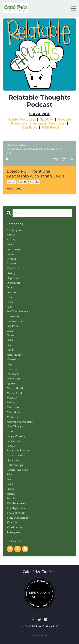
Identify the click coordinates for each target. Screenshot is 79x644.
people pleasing (16, 436)
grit (9, 345)
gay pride (13, 326)
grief (10, 340)
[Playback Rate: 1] (64, 159)
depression (13, 278)
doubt (11, 287)
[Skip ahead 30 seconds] (56, 159)
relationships (15, 465)
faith (10, 302)
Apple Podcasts (22, 119)
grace (10, 335)
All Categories (15, 230)
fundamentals (15, 321)
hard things (14, 355)
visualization (14, 527)
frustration (14, 316)
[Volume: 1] (72, 159)
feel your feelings (17, 311)
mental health (15, 388)
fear (9, 307)
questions (13, 460)
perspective (14, 441)
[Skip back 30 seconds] (48, 159)
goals (10, 331)
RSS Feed (50, 127)
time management (18, 518)
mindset (12, 398)
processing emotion (19, 450)
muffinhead (14, 412)
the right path (16, 508)
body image (14, 249)
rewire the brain (17, 470)
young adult (34, 182)
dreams (11, 292)
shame (11, 489)
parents (11, 431)
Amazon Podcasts (49, 123)
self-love (12, 484)
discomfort (13, 283)
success (11, 494)
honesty (12, 359)
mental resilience (17, 393)
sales (10, 474)
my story (12, 417)
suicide (11, 498)
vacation (12, 522)
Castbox (30, 127)
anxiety (11, 240)
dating (11, 273)
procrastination (16, 455)
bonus (10, 254)
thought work (16, 513)
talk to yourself (16, 503)
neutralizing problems (20, 422)
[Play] (7, 159)
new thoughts (16, 426)
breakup (12, 259)
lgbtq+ (11, 383)
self (9, 479)
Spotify (47, 119)
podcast (11, 446)
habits (10, 350)
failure (11, 297)
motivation (14, 407)
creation (12, 263)
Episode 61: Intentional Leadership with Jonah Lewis (36, 174)
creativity (13, 268)
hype (10, 364)
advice (11, 235)
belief (10, 244)
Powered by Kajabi (39, 636)
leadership (23, 182)
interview (12, 182)
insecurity (13, 369)
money (11, 402)
